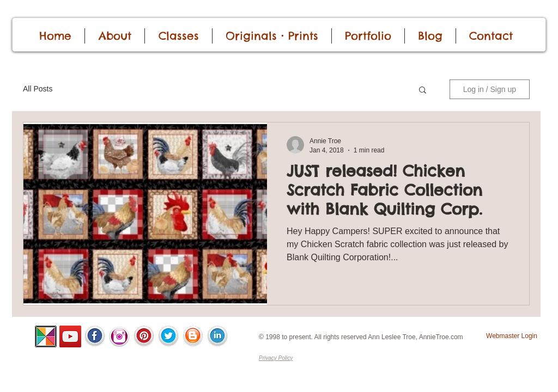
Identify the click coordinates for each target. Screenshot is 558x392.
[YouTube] (70, 336)
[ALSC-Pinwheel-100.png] (46, 336)
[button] (423, 91)
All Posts (38, 89)
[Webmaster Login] (512, 336)
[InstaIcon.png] (119, 336)
